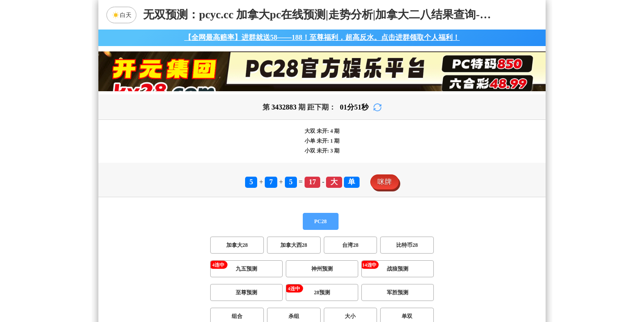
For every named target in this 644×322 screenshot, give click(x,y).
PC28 (321, 221)
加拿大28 (237, 245)
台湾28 (350, 245)
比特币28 (407, 245)
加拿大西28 (294, 245)
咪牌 (385, 182)
